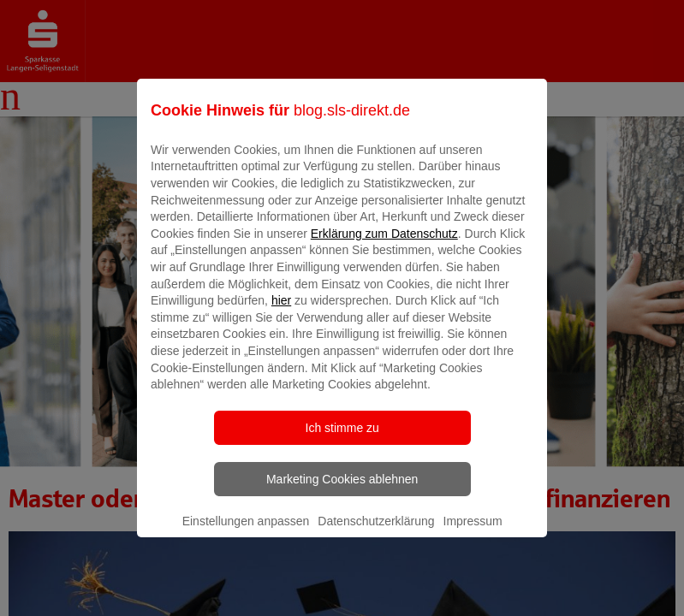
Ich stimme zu (342, 440)
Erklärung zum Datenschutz (384, 246)
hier (281, 313)
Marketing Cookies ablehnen (342, 491)
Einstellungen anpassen (246, 533)
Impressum (473, 533)
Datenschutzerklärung (376, 533)
